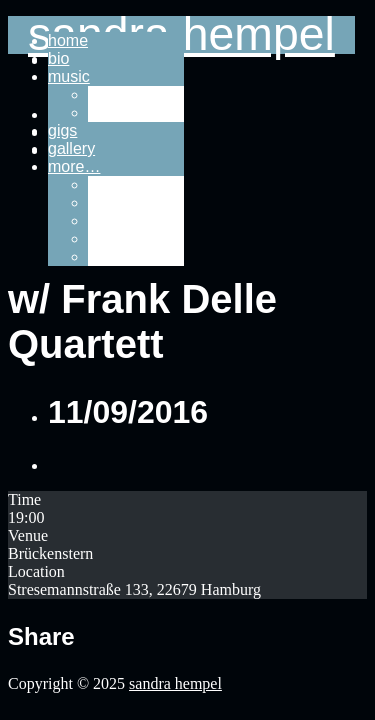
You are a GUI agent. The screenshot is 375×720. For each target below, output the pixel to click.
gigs (62, 130)
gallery (71, 148)
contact (114, 220)
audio (107, 94)
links (104, 184)
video (107, 112)
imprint (112, 238)
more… (74, 166)
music (69, 76)
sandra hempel (175, 683)
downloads (126, 202)
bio (58, 58)
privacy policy (136, 256)
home (68, 40)
